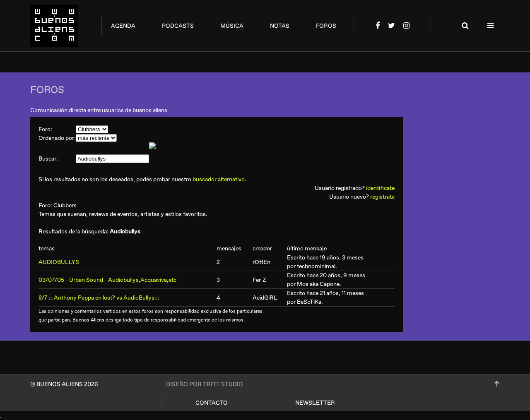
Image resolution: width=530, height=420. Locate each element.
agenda (123, 26)
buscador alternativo (219, 179)
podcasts (178, 26)
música (232, 26)
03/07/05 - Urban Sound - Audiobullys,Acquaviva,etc (107, 280)
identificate (380, 188)
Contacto (212, 403)
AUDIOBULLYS (59, 262)
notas (280, 26)
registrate (382, 197)
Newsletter (315, 403)
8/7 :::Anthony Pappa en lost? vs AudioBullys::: (99, 298)
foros (326, 26)
